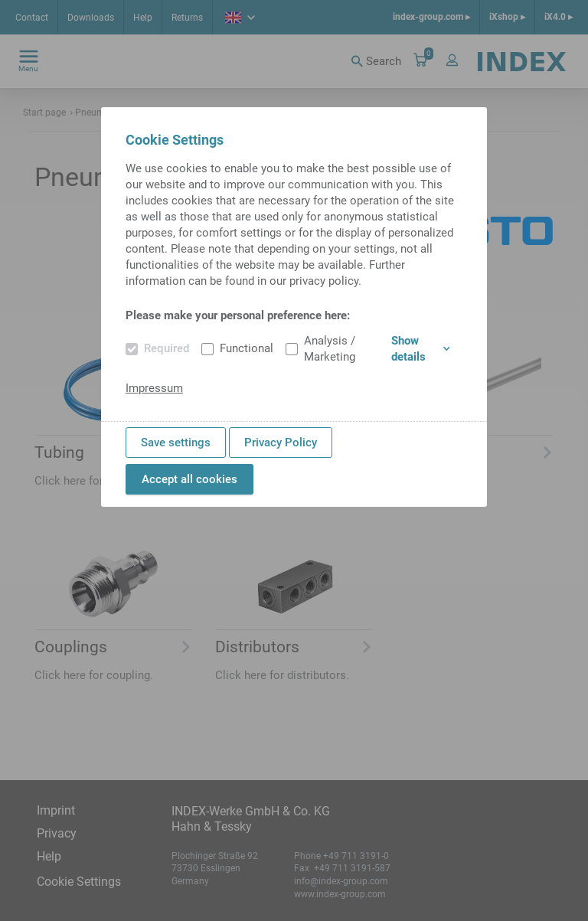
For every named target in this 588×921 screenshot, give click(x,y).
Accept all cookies (189, 479)
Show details (421, 349)
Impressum (154, 388)
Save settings (176, 443)
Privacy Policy (281, 443)
